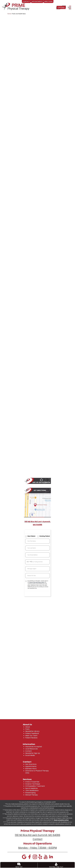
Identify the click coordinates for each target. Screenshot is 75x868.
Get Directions (31, 764)
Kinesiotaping (30, 793)
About (28, 727)
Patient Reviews (31, 738)
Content (29, 751)
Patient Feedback (32, 733)
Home (9, 14)
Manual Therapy (32, 795)
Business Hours (31, 769)
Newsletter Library (32, 731)
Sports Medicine (31, 788)
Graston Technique (33, 784)
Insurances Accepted (34, 747)
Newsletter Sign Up (33, 753)
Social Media (30, 755)
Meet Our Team (31, 736)
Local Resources (31, 749)
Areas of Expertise (32, 782)
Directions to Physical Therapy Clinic (37, 772)
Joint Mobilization (32, 790)
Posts (27, 729)
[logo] (16, 6)
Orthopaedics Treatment (35, 786)
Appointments (31, 766)
